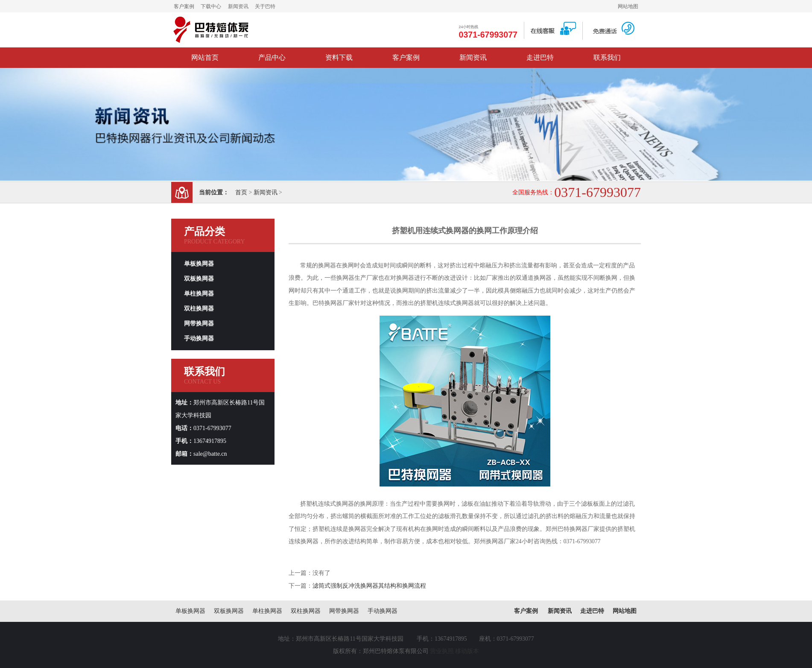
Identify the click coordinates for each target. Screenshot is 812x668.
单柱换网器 (199, 294)
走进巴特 (540, 57)
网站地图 (628, 6)
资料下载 (339, 57)
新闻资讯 (238, 6)
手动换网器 (199, 338)
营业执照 (442, 651)
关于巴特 (265, 6)
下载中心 (211, 6)
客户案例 (184, 6)
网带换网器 (199, 324)
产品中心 (272, 57)
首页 (241, 192)
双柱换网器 (199, 309)
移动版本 (467, 651)
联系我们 (607, 57)
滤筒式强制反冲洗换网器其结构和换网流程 (369, 586)
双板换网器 (199, 279)
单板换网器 (199, 264)
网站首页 (205, 57)
